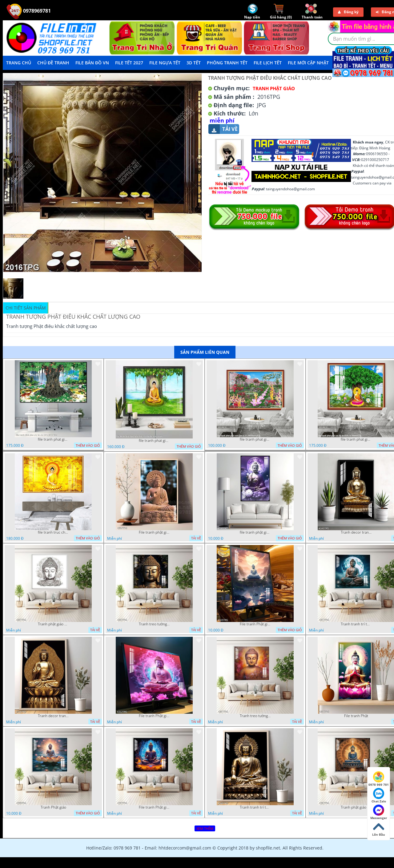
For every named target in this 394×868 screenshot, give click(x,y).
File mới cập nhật (308, 63)
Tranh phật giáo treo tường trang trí (356, 807)
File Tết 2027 (129, 63)
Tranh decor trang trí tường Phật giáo (356, 532)
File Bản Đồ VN (92, 63)
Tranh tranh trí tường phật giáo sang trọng (356, 624)
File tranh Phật (356, 716)
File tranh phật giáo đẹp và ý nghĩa (154, 532)
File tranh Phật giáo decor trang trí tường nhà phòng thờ (255, 624)
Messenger (379, 812)
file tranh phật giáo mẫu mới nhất (255, 532)
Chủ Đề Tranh (53, 63)
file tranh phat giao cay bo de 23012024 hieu (53, 439)
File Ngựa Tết (165, 63)
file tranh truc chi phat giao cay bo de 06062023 (53, 532)
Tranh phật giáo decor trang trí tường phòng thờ (53, 624)
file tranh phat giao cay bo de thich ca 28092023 (356, 439)
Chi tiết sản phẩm (26, 308)
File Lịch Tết (268, 63)
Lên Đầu (379, 829)
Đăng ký (348, 12)
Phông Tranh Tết (227, 63)
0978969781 (29, 11)
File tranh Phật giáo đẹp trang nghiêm (154, 807)
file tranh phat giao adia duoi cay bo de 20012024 (154, 441)
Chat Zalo (379, 796)
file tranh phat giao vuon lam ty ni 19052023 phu (255, 439)
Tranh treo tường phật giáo (154, 624)
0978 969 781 (379, 779)
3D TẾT (194, 63)
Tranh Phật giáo (53, 807)
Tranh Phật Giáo (274, 88)
